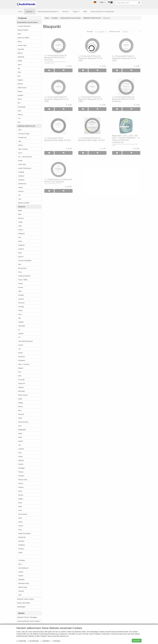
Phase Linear (23, 480)
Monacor (21, 414)
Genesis (21, 299)
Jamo (20, 65)
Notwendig (21, 641)
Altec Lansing (23, 149)
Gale (20, 291)
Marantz (21, 387)
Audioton (21, 176)
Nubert (21, 441)
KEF (19, 76)
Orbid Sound (22, 88)
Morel (20, 418)
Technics (21, 549)
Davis (20, 241)
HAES (20, 310)
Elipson (20, 53)
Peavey (21, 472)
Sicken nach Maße (23, 603)
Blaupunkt (22, 207)
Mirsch (20, 407)
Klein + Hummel (24, 364)
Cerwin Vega (22, 45)
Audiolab (21, 172)
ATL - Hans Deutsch (25, 157)
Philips (20, 91)
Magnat (20, 80)
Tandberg (21, 545)
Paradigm (22, 468)
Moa (20, 410)
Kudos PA (22, 384)
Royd (20, 503)
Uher (20, 564)
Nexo (20, 426)
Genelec (21, 295)
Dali (20, 237)
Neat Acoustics (23, 422)
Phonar (21, 483)
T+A (19, 118)
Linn (20, 445)
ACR (20, 130)
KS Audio (21, 380)
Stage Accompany (24, 533)
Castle (20, 222)
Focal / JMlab (23, 280)
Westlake (21, 580)
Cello (20, 226)
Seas (19, 111)
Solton (20, 522)
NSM (20, 437)
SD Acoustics (23, 514)
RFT (19, 103)
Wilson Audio (23, 587)
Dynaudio (21, 49)
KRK (20, 376)
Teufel (20, 553)
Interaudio (22, 326)
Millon (20, 399)
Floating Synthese (24, 276)
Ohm (20, 453)
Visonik (21, 576)
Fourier (21, 287)
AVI (19, 195)
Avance (21, 191)
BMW (20, 211)
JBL (19, 68)
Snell (20, 518)
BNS (20, 214)
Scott (20, 510)
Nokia (20, 433)
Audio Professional (25, 168)
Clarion (21, 230)
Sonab (20, 526)
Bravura (21, 218)
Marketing (56, 641)
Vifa (19, 122)
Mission (20, 84)
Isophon (21, 334)
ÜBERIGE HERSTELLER (26, 126)
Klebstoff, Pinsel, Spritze (25, 599)
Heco (20, 314)
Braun (20, 42)
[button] (95, 2)
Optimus (21, 460)
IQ (19, 330)
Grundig (21, 307)
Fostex (21, 284)
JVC (20, 349)
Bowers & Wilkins (24, 38)
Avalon (21, 187)
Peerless (21, 476)
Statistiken (45, 641)
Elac (20, 264)
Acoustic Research (24, 26)
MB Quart (22, 391)
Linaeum (21, 449)
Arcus (20, 153)
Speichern (137, 641)
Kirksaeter (22, 360)
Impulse (21, 322)
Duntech (21, 249)
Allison (20, 145)
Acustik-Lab (22, 137)
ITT (19, 337)
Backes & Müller (24, 203)
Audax (20, 161)
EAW (20, 253)
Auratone (21, 180)
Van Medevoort (23, 568)
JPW (19, 72)
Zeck (20, 595)
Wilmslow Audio (24, 583)
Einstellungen (33, 641)
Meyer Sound (23, 395)
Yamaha (21, 591)
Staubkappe (21, 607)
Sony (20, 530)
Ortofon (21, 464)
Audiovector (22, 184)
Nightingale (22, 430)
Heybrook (21, 57)
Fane (20, 272)
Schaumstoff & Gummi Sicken (27, 22)
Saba (20, 507)
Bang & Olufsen (23, 30)
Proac (20, 491)
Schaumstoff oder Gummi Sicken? (29, 621)
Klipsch (21, 368)
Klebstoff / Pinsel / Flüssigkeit (27, 617)
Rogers (21, 499)
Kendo (20, 353)
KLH (20, 372)
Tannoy (20, 115)
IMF (20, 318)
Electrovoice (22, 268)
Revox (20, 99)
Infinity (20, 61)
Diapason (21, 245)
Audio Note (22, 164)
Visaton (21, 572)
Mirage (21, 403)
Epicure (21, 257)
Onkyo (20, 457)
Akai (20, 141)
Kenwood (21, 357)
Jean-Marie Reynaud (25, 341)
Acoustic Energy (24, 134)
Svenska (21, 541)
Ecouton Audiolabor (25, 260)
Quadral (20, 95)
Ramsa (21, 495)
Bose (19, 34)
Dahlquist (21, 234)
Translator (22, 560)
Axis (20, 199)
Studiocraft (22, 537)
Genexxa (21, 303)
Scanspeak (21, 107)
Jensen (21, 345)
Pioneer (21, 487)
